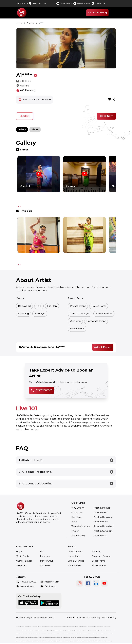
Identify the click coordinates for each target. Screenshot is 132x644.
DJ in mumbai (101, 634)
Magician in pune (104, 630)
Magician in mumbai (38, 637)
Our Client (76, 517)
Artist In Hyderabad (103, 526)
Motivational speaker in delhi (86, 637)
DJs (42, 552)
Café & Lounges (76, 561)
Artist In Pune (101, 522)
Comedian (45, 565)
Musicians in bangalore (19, 630)
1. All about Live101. (32, 460)
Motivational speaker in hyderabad (81, 634)
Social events (99, 561)
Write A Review (103, 347)
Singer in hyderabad (19, 634)
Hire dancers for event (28, 627)
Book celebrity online (65, 627)
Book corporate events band (84, 641)
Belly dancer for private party (107, 641)
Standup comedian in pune (81, 630)
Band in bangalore (108, 627)
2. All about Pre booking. (35, 472)
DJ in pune (74, 630)
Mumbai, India (27, 586)
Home (19, 23)
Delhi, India (50, 586)
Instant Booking (97, 13)
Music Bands (22, 556)
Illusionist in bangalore (57, 630)
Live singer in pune (64, 630)
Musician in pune (93, 630)
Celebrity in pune (99, 630)
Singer (19, 552)
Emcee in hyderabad (44, 634)
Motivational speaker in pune (112, 630)
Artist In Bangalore (103, 517)
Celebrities (21, 565)
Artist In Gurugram (103, 531)
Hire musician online (49, 627)
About (35, 129)
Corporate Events (101, 556)
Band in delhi (68, 637)
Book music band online (36, 627)
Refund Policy (78, 536)
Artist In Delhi (101, 512)
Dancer (30, 23)
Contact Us (77, 512)
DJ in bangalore (85, 627)
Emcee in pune (88, 630)
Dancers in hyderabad (26, 634)
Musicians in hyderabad (57, 634)
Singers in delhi (55, 637)
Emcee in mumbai (19, 637)
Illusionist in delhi (94, 637)
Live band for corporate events (74, 641)
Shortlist (25, 116)
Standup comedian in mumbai (109, 634)
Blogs (74, 522)
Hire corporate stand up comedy (102, 637)
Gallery (22, 129)
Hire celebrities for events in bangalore (29, 630)
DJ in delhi (64, 637)
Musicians (45, 556)
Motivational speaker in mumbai (47, 637)
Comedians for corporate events (21, 641)
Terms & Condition (81, 526)
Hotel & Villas (74, 565)
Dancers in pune (70, 630)
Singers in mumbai (89, 634)
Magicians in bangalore (50, 630)
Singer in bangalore (72, 627)
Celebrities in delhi (73, 637)
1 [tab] (18, 207)
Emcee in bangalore (101, 627)
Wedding (97, 552)
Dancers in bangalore (79, 627)
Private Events (75, 552)
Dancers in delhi (60, 637)
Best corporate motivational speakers (53, 641)
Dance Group (47, 561)
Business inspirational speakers (42, 641)
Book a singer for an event (20, 627)
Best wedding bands (92, 641)
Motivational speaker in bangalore (41, 630)
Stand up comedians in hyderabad (35, 634)
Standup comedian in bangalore (93, 627)
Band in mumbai (25, 637)
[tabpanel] (39, 179)
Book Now (106, 116)
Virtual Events (99, 565)
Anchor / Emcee (24, 561)
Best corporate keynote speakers (32, 641)
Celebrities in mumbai (31, 637)
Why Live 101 (78, 508)
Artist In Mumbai (102, 508)
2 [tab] (21, 207)
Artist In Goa (100, 536)
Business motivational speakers (64, 641)
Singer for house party (99, 641)
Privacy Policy (93, 618)
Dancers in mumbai (96, 634)
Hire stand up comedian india (57, 627)
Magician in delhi (79, 637)
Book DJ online (42, 627)
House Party (74, 556)
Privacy (75, 531)
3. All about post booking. (36, 484)
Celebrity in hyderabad (64, 634)
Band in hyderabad (50, 634)
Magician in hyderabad (72, 634)
